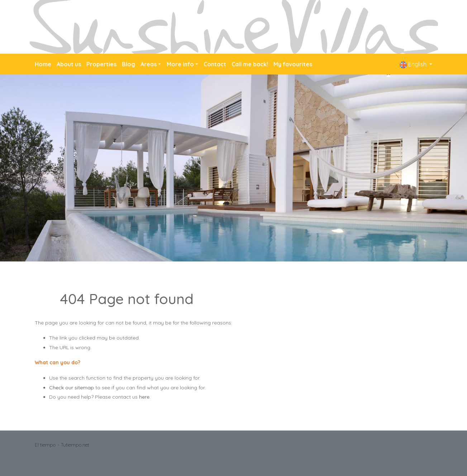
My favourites (293, 64)
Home (43, 64)
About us (69, 64)
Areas (149, 64)
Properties (101, 64)
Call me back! (250, 64)
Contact (215, 64)
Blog (128, 64)
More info (180, 64)
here (144, 397)
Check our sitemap (72, 388)
